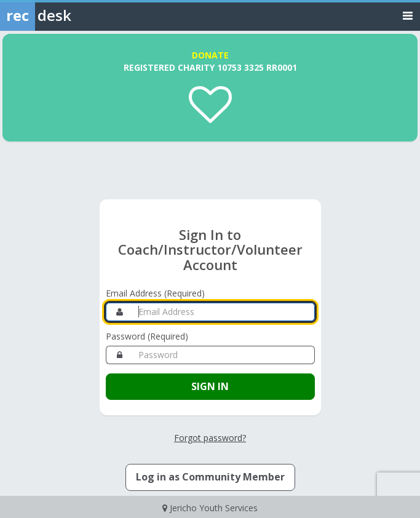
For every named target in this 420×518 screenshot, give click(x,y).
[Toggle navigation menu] (408, 15)
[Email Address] (224, 312)
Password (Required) (147, 336)
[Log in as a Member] (210, 477)
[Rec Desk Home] (68, 15)
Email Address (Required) (155, 293)
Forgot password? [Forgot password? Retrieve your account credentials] (210, 438)
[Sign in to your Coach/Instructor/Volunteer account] (210, 387)
